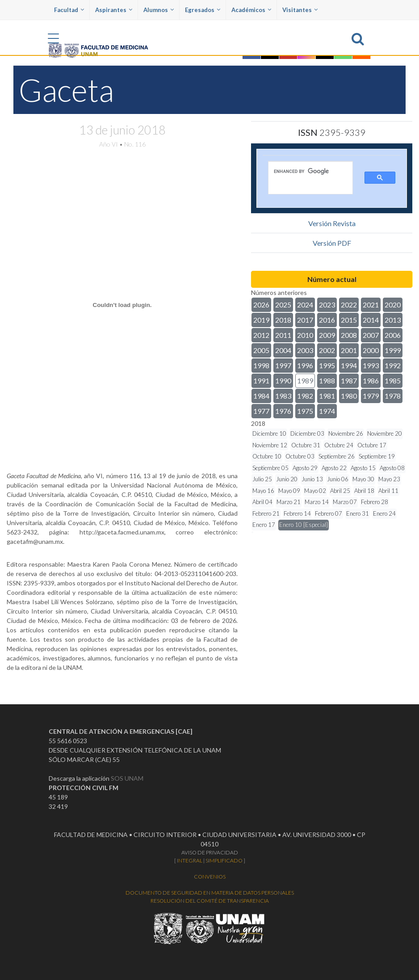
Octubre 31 (306, 445)
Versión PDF (332, 243)
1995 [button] (327, 365)
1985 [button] (393, 381)
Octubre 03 (300, 456)
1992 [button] (393, 365)
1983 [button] (283, 396)
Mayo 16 (263, 491)
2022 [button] (349, 305)
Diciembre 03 (307, 433)
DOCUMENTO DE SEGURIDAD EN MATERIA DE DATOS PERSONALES (210, 893)
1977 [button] (261, 411)
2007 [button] (371, 335)
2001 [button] (349, 350)
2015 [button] (349, 320)
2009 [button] (327, 335)
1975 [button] (305, 411)
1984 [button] (261, 396)
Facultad (69, 10)
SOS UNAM (127, 778)
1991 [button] (261, 381)
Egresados (203, 10)
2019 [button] (261, 320)
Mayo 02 (315, 491)
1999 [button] (393, 350)
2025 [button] (283, 305)
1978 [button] (393, 396)
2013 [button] (393, 320)
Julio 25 (262, 479)
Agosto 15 (363, 468)
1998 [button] (261, 365)
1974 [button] (327, 411)
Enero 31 (358, 513)
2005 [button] (261, 350)
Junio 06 (338, 479)
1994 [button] (349, 365)
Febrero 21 (266, 513)
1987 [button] (349, 381)
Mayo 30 (363, 479)
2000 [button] (371, 350)
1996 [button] (305, 365)
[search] (304, 171)
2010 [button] (305, 335)
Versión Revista (332, 223)
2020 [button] (393, 305)
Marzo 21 (289, 502)
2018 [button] (283, 320)
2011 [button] (283, 335)
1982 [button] (305, 396)
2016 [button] (327, 320)
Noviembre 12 (270, 445)
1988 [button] (327, 381)
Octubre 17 (372, 445)
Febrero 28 (375, 502)
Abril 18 (364, 491)
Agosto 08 (392, 468)
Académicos (251, 10)
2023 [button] (327, 305)
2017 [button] (305, 320)
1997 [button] (283, 365)
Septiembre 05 (270, 468)
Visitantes (300, 10)
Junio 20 (287, 479)
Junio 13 (312, 479)
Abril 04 (262, 502)
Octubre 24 (339, 445)
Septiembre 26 (337, 456)
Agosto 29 (305, 468)
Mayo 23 (389, 479)
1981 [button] (327, 396)
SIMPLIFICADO (224, 860)
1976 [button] (283, 411)
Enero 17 (264, 525)
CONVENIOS (210, 877)
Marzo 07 (345, 502)
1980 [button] (349, 396)
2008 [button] (349, 335)
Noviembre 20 (385, 433)
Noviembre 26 (346, 433)
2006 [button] (393, 335)
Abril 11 (388, 491)
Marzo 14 (317, 502)
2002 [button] (327, 350)
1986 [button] (371, 381)
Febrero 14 (297, 513)
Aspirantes (114, 10)
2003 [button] (305, 350)
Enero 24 (384, 513)
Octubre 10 (267, 456)
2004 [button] (283, 350)
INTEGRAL (190, 860)
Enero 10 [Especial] (304, 525)
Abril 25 (340, 491)
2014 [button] (371, 320)
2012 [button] (261, 335)
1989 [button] (305, 381)
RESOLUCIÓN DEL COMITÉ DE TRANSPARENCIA (210, 901)
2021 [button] (371, 305)
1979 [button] (371, 396)
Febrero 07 (329, 513)
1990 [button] (283, 381)
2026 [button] (261, 305)
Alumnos (159, 10)
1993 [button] (371, 365)
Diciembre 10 (269, 433)
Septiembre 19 (377, 456)
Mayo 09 (289, 491)
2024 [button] (305, 305)
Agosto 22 (334, 468)
